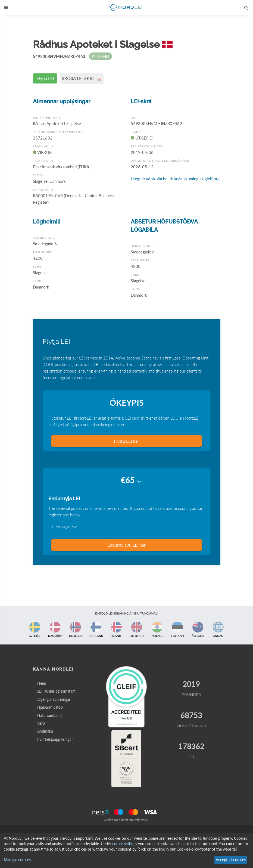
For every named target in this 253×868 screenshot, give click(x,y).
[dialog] (126, 850)
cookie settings (125, 844)
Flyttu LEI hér (126, 441)
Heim (42, 683)
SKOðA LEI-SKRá (82, 78)
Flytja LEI (45, 78)
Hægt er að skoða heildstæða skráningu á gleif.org (175, 179)
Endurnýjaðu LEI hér (126, 545)
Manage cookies (17, 860)
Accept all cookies (231, 860)
